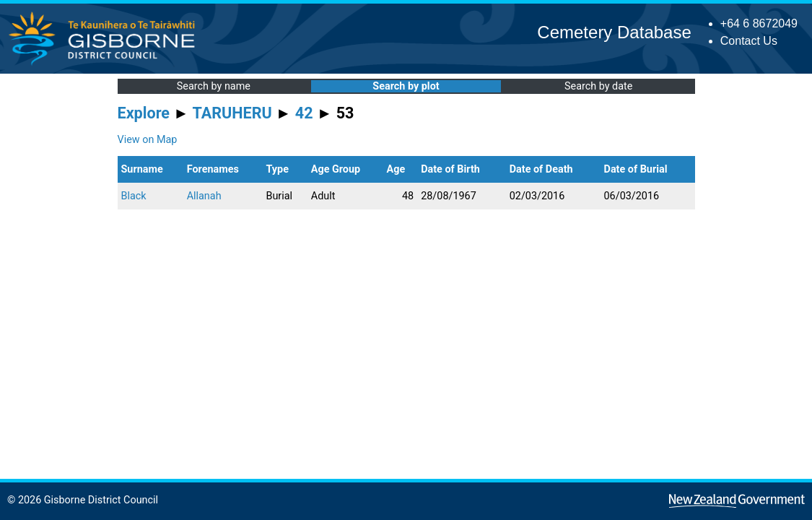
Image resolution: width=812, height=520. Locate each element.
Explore (144, 113)
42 (304, 113)
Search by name (214, 86)
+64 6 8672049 (759, 23)
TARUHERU (232, 113)
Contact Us (749, 41)
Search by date (598, 86)
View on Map (148, 140)
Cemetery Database (614, 32)
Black (134, 196)
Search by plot (406, 86)
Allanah (204, 196)
